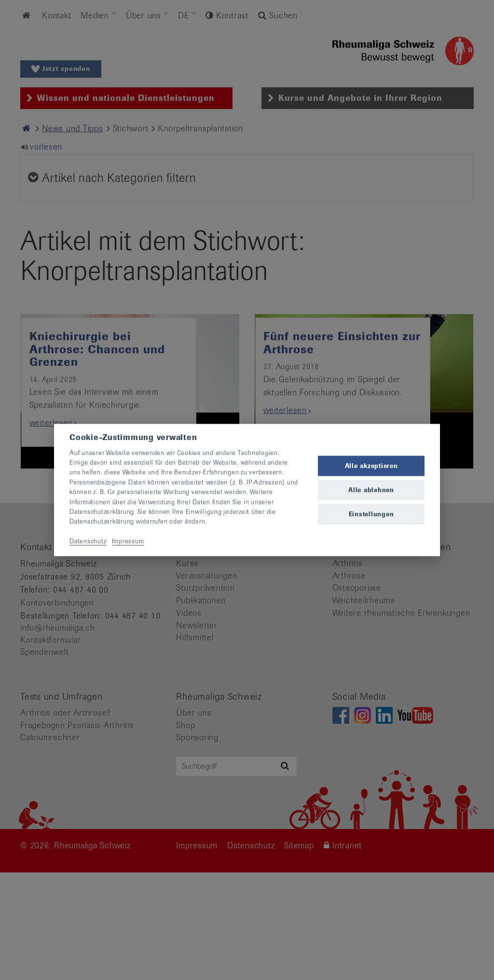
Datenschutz (88, 541)
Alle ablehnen (371, 490)
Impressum (128, 541)
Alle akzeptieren (371, 465)
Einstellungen (371, 514)
